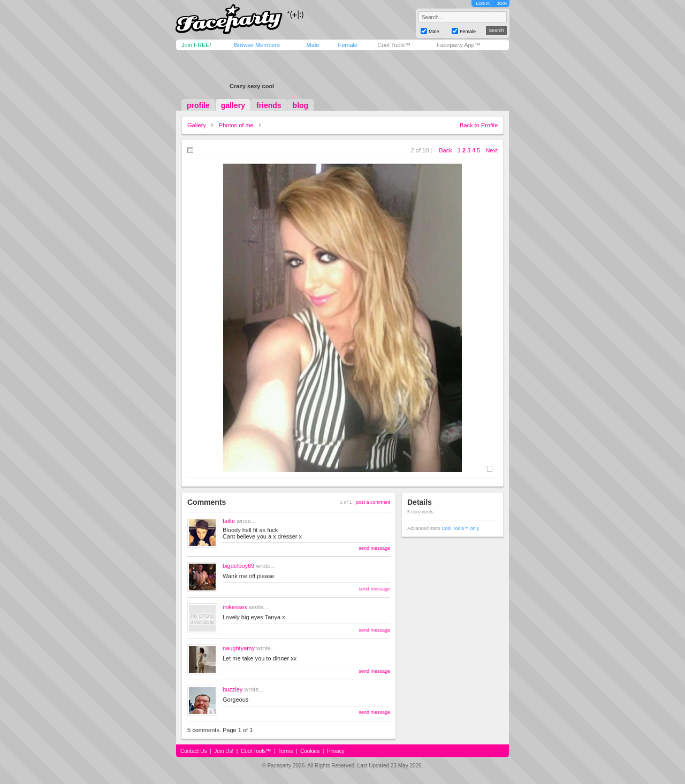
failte (229, 521)
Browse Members (257, 45)
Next (492, 150)
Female (348, 45)
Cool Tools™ (394, 45)
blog (301, 105)
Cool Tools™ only (460, 528)
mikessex (235, 607)
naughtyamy (239, 648)
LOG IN (483, 3)
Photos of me (236, 125)
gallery (233, 105)
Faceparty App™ (459, 45)
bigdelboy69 (238, 566)
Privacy (336, 751)
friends (269, 105)
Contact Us (193, 751)
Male (313, 45)
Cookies (310, 751)
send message (374, 548)
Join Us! (224, 751)
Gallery (197, 125)
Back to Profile (479, 125)
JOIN (502, 3)
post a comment (373, 502)
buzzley (233, 689)
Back (445, 150)
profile (198, 105)
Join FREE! (196, 45)
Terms (286, 751)
